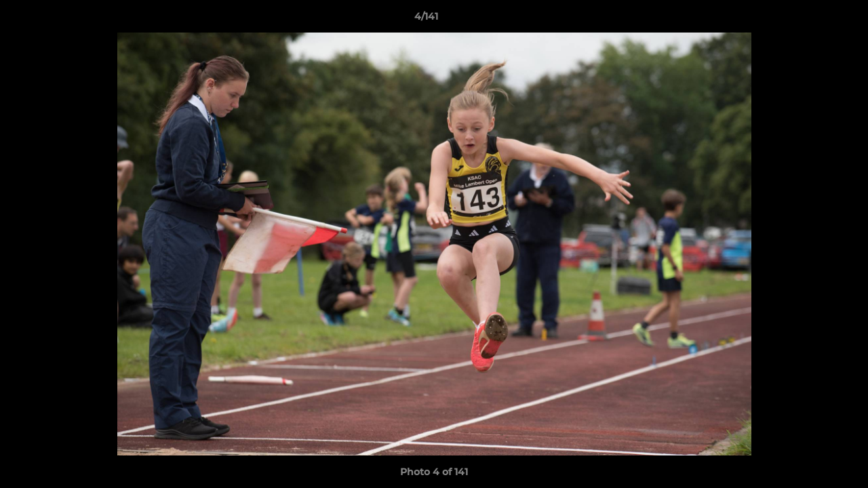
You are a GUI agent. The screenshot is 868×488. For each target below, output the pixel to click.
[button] (811, 20)
